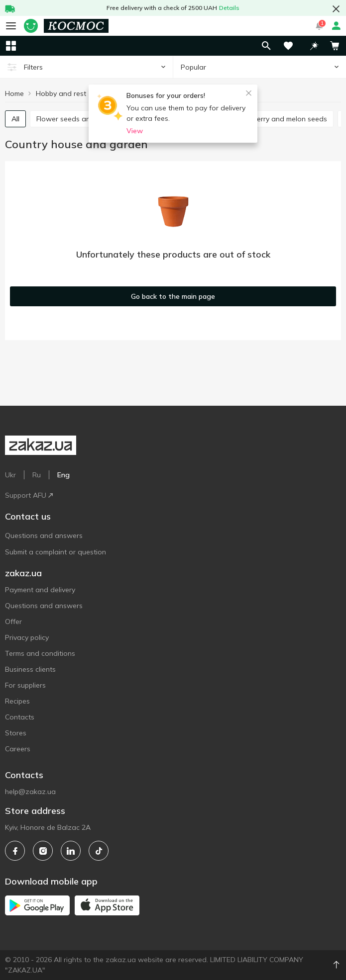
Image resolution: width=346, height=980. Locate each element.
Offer (13, 622)
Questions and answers (44, 535)
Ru (37, 475)
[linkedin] (71, 851)
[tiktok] (99, 851)
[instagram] (43, 851)
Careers (18, 749)
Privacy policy (27, 637)
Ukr (10, 475)
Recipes (17, 701)
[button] (314, 46)
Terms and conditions (40, 653)
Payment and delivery (40, 590)
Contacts (20, 717)
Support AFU (29, 495)
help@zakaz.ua (30, 792)
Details (229, 8)
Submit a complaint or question (56, 552)
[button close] (336, 9)
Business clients (30, 669)
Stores (16, 733)
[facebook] (15, 851)
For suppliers (25, 685)
